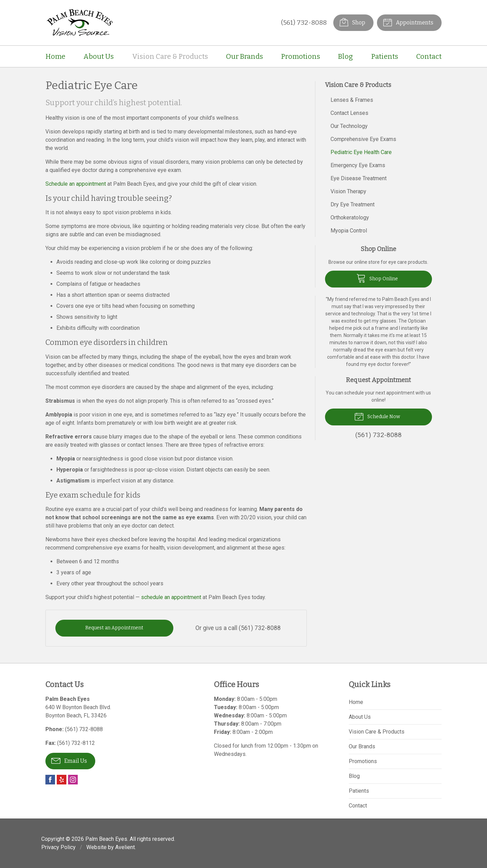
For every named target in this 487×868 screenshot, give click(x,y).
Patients (385, 56)
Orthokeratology (350, 218)
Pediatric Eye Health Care (361, 152)
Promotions (301, 56)
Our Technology (349, 126)
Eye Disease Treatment (359, 178)
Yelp (62, 780)
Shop (352, 22)
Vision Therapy (348, 191)
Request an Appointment (114, 628)
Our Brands (245, 56)
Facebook (50, 780)
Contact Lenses (349, 113)
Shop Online (377, 278)
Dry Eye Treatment (353, 204)
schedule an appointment (171, 597)
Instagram (73, 780)
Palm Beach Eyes (106, 839)
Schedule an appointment (76, 184)
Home (55, 56)
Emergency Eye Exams (358, 165)
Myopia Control (349, 231)
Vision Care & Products (170, 56)
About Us (99, 56)
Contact (429, 56)
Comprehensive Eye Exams (363, 139)
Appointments (408, 22)
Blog (345, 56)
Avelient (125, 847)
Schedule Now (377, 416)
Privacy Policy (58, 847)
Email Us (69, 760)
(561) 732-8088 (304, 23)
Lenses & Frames (352, 100)
